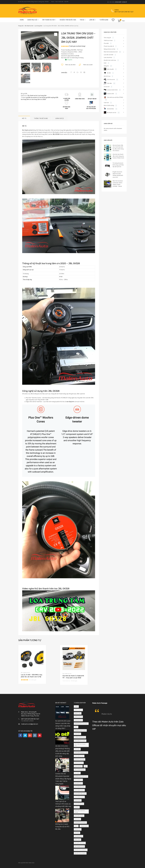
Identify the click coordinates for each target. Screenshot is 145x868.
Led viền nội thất (109, 55)
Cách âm (106, 103)
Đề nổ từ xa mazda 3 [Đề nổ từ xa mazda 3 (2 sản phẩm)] (81, 850)
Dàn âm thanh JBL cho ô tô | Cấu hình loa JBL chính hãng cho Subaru (118, 148)
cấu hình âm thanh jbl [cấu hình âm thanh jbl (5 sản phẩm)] (80, 745)
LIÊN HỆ (93, 20)
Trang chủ (21, 26)
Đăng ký (125, 2)
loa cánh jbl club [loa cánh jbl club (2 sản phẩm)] (80, 794)
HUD (105, 63)
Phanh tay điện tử (109, 46)
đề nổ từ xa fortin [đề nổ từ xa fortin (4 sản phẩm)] (80, 853)
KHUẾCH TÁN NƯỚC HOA (68, 20)
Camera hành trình (112, 90)
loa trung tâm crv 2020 (39, 99)
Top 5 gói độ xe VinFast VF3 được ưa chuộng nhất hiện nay (63, 804)
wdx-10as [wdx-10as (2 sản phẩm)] (77, 840)
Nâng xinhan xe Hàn (110, 49)
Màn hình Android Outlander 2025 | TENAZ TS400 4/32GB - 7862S (118, 184)
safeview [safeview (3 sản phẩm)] (77, 819)
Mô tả (24, 118)
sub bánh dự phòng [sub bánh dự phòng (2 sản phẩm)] (80, 823)
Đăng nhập (118, 2)
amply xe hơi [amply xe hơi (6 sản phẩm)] (78, 717)
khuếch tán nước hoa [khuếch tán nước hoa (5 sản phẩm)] (81, 777)
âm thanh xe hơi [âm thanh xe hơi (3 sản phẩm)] (79, 846)
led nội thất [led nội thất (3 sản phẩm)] (78, 783)
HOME (22, 20)
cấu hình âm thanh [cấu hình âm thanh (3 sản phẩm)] (80, 741)
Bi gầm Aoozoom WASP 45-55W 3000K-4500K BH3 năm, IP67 (118, 175)
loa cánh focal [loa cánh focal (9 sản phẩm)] (79, 790)
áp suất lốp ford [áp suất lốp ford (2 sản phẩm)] (80, 843)
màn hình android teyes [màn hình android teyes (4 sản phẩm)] (80, 812)
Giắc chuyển (110, 69)
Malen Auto (107, 714)
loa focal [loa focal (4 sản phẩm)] (78, 800)
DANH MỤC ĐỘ (33, 20)
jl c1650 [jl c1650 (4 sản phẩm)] (77, 773)
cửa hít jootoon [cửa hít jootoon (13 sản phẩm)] (80, 759)
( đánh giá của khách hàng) (77, 46)
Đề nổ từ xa (107, 76)
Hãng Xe (106, 66)
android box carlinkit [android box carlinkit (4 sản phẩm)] (81, 724)
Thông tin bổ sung (41, 118)
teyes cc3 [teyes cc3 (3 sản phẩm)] (78, 829)
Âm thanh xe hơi (29, 26)
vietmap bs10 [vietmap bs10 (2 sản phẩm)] (78, 836)
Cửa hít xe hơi (111, 80)
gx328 (28, 98)
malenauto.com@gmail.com (30, 724)
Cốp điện (109, 83)
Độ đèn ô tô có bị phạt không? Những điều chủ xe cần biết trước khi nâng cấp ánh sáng (62, 751)
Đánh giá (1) (60, 118)
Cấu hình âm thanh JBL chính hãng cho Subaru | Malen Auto (118, 156)
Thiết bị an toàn (108, 40)
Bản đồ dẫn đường (109, 105)
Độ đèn (109, 73)
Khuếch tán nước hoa (110, 60)
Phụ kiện (106, 43)
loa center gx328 (45, 98)
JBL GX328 (56, 134)
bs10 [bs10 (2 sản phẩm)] (76, 727)
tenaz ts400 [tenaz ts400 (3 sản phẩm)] (84, 826)
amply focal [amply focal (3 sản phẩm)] (78, 710)
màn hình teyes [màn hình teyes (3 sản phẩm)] (79, 816)
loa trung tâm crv (26, 99)
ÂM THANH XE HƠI (49, 20)
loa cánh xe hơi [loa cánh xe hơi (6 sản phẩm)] (79, 797)
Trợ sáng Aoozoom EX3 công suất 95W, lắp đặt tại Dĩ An (118, 165)
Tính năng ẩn (107, 38)
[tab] (24, 118)
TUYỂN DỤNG (104, 20)
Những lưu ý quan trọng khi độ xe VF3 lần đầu (62, 827)
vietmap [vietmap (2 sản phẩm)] (77, 833)
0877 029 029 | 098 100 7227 (119, 12)
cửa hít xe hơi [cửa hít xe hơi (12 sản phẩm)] (79, 763)
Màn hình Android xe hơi (111, 52)
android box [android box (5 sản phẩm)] (78, 720)
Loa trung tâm (38, 26)
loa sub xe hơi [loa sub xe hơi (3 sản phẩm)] (79, 804)
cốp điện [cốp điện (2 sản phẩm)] (77, 749)
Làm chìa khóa (108, 57)
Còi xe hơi (107, 87)
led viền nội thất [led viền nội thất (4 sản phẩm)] (80, 787)
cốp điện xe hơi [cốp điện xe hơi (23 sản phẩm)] (79, 756)
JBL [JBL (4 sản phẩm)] (86, 766)
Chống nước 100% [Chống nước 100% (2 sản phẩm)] (80, 737)
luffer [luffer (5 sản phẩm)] (77, 807)
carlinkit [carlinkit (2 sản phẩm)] (77, 734)
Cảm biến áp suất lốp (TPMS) (115, 97)
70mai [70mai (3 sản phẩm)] (76, 707)
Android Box (110, 109)
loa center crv (35, 98)
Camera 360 (110, 94)
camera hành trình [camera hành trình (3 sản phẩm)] (80, 730)
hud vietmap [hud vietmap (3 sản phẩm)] (78, 766)
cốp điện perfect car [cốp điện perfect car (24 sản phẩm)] (81, 753)
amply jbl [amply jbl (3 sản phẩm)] (78, 713)
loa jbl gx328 (54, 98)
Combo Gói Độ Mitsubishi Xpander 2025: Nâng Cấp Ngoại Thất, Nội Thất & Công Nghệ (63, 779)
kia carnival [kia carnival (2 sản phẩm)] (78, 780)
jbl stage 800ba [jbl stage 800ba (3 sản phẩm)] (80, 770)
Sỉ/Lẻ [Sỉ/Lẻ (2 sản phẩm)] (76, 826)
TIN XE (83, 20)
